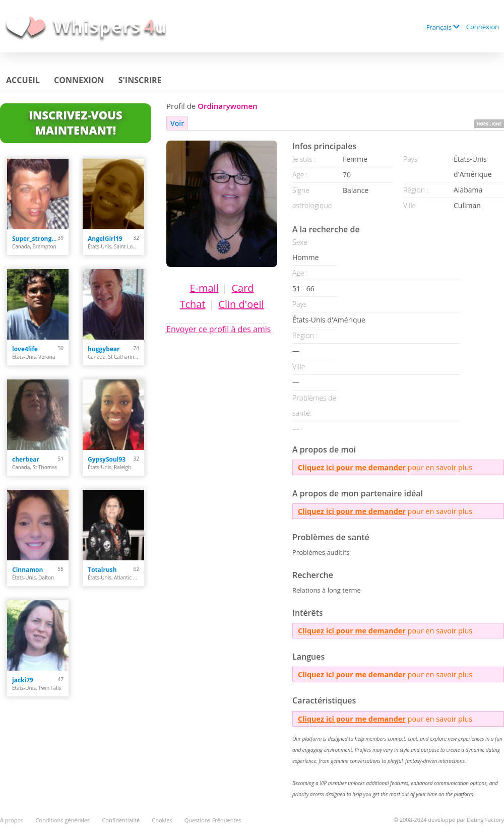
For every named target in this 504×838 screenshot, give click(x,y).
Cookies (162, 820)
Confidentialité (121, 820)
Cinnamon (27, 570)
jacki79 (23, 680)
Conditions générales (62, 820)
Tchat (192, 304)
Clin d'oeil (241, 304)
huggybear (104, 349)
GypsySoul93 (107, 459)
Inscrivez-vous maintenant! (75, 122)
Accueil (23, 80)
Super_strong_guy (35, 239)
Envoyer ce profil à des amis (218, 329)
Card (242, 288)
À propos (12, 820)
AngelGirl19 (105, 239)
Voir (177, 123)
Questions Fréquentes (213, 820)
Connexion (483, 27)
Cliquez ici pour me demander (352, 467)
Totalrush (102, 570)
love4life (25, 349)
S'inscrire (140, 80)
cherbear (26, 459)
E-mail (204, 288)
